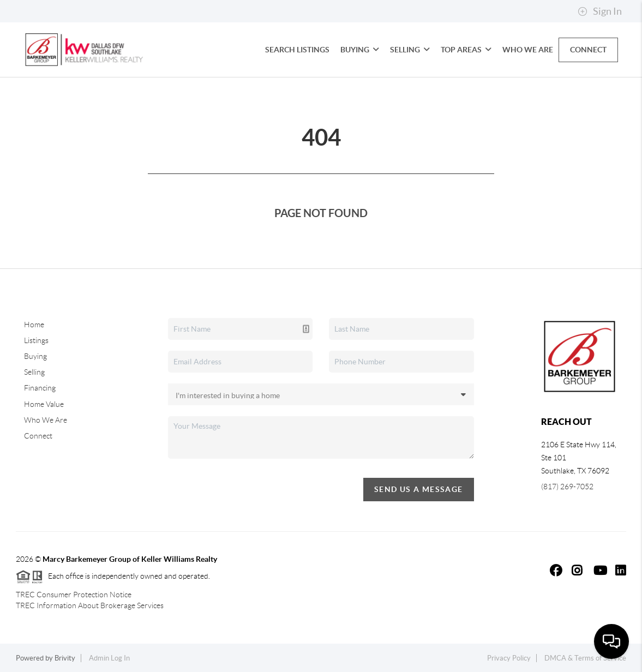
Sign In (600, 11)
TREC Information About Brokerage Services (90, 605)
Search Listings (297, 50)
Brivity (65, 658)
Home (34, 325)
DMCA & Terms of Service (585, 658)
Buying (360, 50)
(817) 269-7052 (567, 487)
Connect (588, 50)
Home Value (44, 404)
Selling (410, 50)
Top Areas (466, 50)
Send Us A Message (419, 489)
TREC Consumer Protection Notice (74, 595)
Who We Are (528, 50)
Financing (40, 388)
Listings (36, 340)
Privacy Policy (509, 658)
